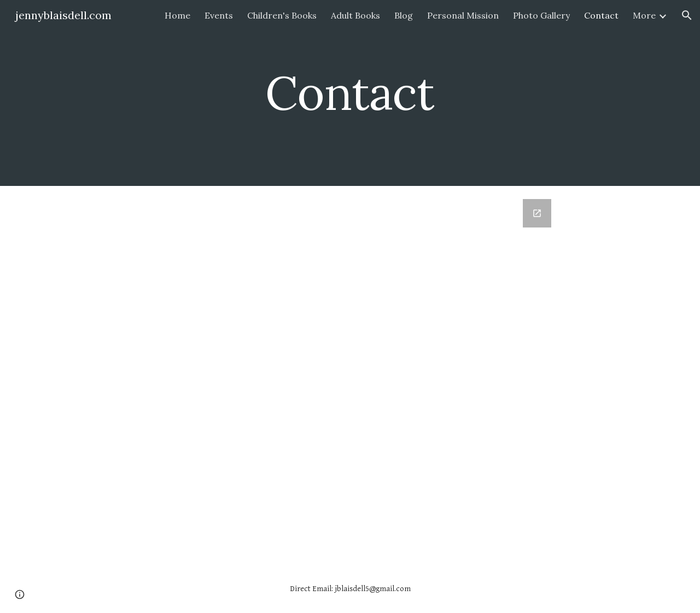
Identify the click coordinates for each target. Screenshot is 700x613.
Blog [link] (404, 15)
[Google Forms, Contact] (350, 375)
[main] (350, 93)
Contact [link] (601, 15)
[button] (687, 15)
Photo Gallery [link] (541, 15)
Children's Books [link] (282, 15)
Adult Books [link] (355, 15)
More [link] (644, 15)
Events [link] (219, 15)
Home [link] (177, 15)
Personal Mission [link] (463, 15)
